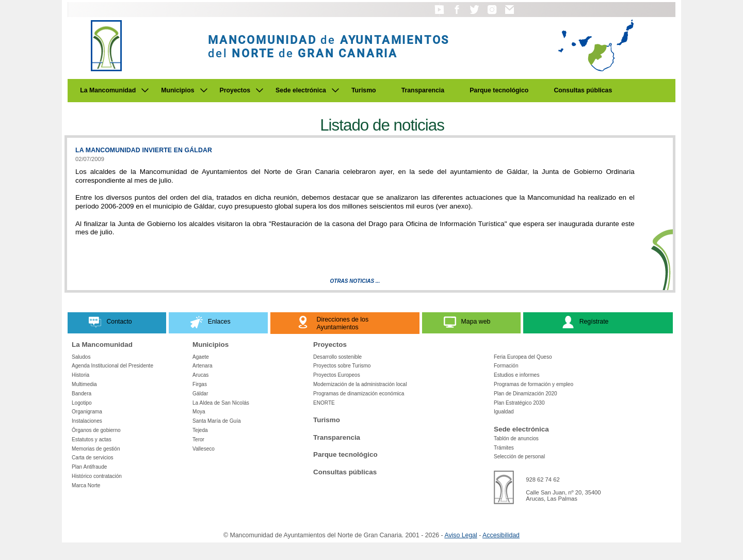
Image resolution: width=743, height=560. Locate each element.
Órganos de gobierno (96, 430)
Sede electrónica (301, 90)
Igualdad (504, 412)
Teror (198, 439)
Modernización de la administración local (360, 384)
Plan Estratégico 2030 (519, 403)
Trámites (504, 448)
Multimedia (84, 384)
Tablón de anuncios (516, 438)
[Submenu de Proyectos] (260, 90)
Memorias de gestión (96, 449)
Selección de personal (519, 457)
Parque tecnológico (499, 90)
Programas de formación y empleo (534, 384)
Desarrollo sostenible (337, 357)
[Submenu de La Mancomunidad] (145, 90)
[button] (439, 14)
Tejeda (200, 430)
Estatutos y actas (92, 439)
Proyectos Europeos (337, 375)
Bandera (82, 394)
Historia (80, 375)
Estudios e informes (517, 375)
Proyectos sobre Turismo (342, 366)
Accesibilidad (501, 535)
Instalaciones (87, 421)
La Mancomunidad (108, 90)
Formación (506, 366)
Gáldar (200, 394)
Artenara (203, 366)
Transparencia (423, 90)
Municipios (177, 90)
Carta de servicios (93, 458)
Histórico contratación (97, 476)
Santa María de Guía (217, 421)
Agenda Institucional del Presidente (112, 366)
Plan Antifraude (89, 467)
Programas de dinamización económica (359, 394)
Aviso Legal (461, 535)
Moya (199, 412)
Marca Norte (86, 485)
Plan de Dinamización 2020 (526, 394)
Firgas (200, 384)
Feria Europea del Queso (523, 357)
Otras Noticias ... (355, 281)
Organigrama (87, 412)
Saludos (81, 357)
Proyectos (235, 90)
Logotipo (82, 403)
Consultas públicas (583, 90)
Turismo (364, 90)
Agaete (201, 357)
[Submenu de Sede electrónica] (335, 90)
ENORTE (324, 403)
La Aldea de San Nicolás (221, 403)
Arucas (200, 375)
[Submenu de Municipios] (204, 90)
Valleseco (204, 449)
